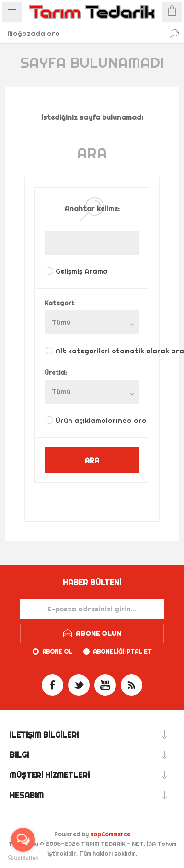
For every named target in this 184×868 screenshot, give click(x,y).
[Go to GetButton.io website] (23, 858)
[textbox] (82, 34)
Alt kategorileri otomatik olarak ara (98, 351)
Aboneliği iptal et (122, 651)
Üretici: (56, 372)
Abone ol (57, 651)
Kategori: (60, 303)
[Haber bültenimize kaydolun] (92, 609)
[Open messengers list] (23, 840)
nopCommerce (110, 834)
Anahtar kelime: (92, 209)
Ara (174, 34)
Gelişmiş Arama (82, 271)
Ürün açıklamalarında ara (98, 421)
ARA (92, 460)
